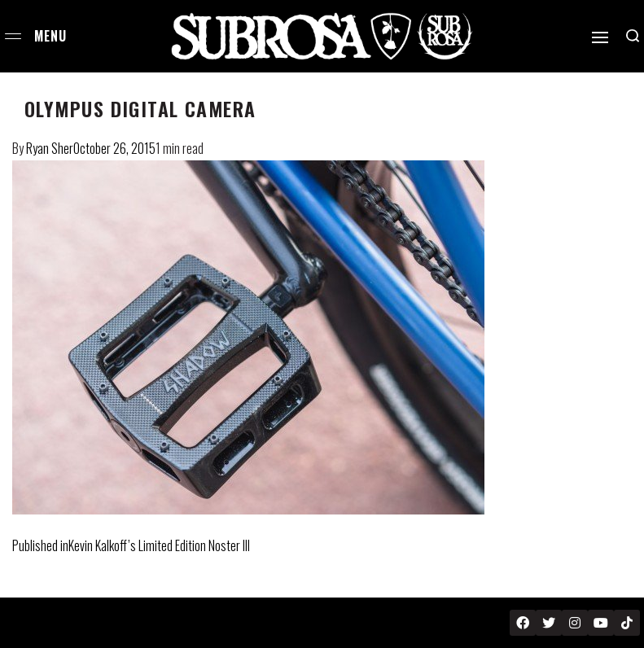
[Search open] (633, 36)
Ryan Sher (50, 148)
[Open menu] (13, 36)
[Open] (600, 37)
